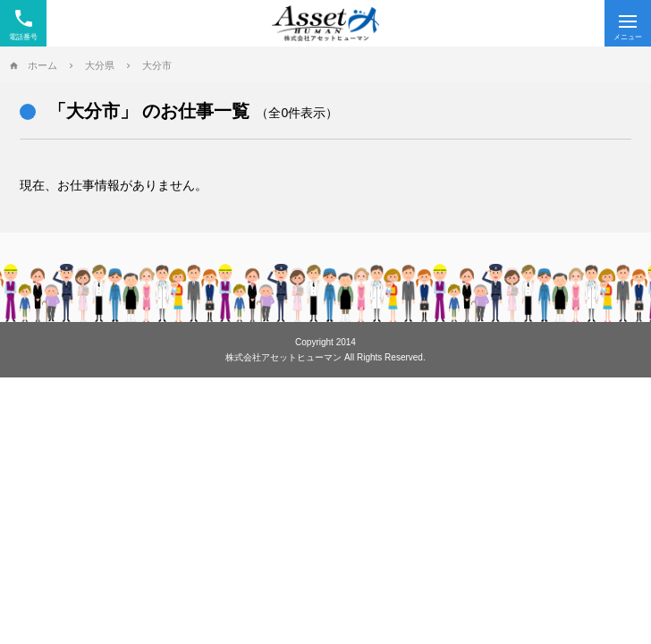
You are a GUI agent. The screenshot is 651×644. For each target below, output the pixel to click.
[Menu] (628, 23)
